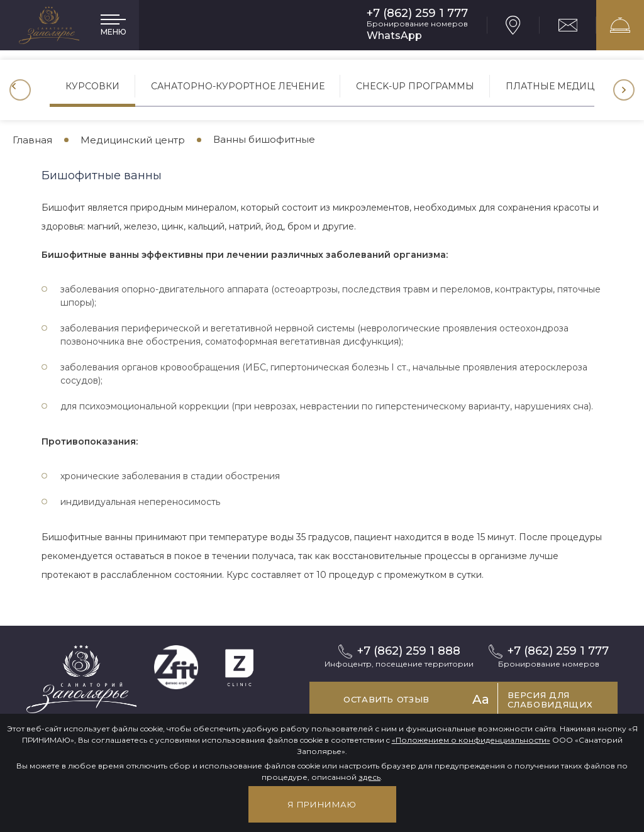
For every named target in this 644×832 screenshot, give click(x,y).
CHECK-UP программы (415, 86)
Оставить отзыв (386, 699)
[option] (92, 90)
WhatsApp (394, 36)
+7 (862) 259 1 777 (417, 14)
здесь (369, 777)
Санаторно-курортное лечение (238, 86)
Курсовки (92, 86)
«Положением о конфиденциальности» (471, 740)
